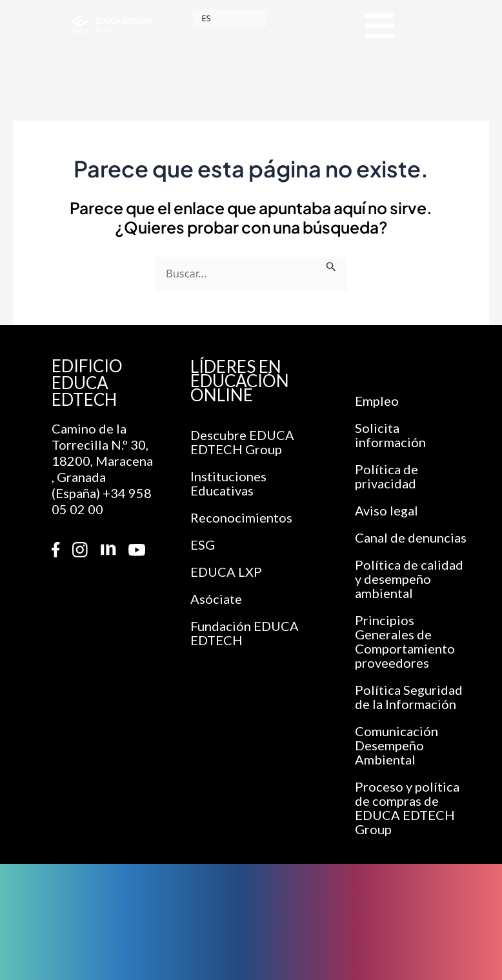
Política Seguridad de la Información (409, 697)
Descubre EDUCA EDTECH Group (242, 442)
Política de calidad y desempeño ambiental (409, 579)
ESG (203, 545)
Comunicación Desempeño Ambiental (397, 745)
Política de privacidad (387, 476)
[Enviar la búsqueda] (331, 265)
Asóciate (216, 599)
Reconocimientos (241, 517)
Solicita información (390, 435)
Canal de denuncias (411, 537)
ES (206, 18)
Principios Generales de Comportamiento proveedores (405, 641)
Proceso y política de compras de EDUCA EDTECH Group (407, 808)
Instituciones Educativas (228, 483)
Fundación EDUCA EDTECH (245, 633)
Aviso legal (387, 510)
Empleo (377, 401)
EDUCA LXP (226, 572)
